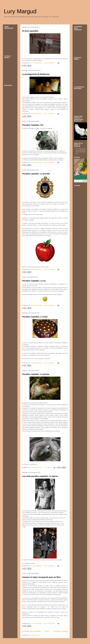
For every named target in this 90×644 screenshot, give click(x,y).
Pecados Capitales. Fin (33, 125)
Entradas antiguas (61, 631)
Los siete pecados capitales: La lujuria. (40, 476)
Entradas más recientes (31, 631)
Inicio (47, 631)
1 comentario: (48, 467)
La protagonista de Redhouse (36, 74)
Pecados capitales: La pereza (36, 374)
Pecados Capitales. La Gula (35, 317)
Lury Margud (20, 11)
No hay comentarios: (49, 63)
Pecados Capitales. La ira (34, 281)
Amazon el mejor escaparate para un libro (41, 577)
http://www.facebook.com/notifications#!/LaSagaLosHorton (81, 151)
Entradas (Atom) (35, 635)
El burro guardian (30, 31)
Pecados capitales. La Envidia (36, 174)
